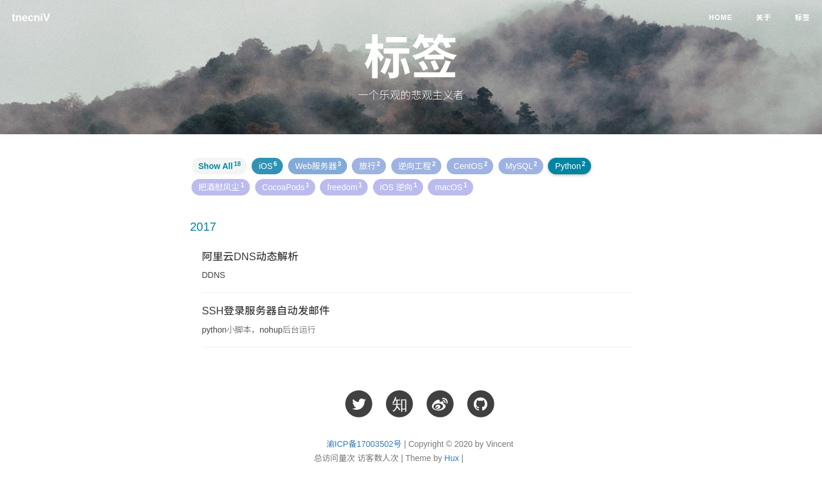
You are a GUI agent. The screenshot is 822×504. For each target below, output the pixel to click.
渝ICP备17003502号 (364, 444)
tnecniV (31, 18)
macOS (451, 187)
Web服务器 (318, 165)
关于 (764, 18)
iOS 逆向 (399, 187)
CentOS (471, 165)
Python (570, 165)
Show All (220, 165)
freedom (344, 187)
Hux (452, 458)
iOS (268, 165)
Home (721, 18)
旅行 (369, 165)
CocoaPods (286, 187)
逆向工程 (417, 165)
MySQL (521, 165)
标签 (803, 18)
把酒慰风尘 (222, 187)
